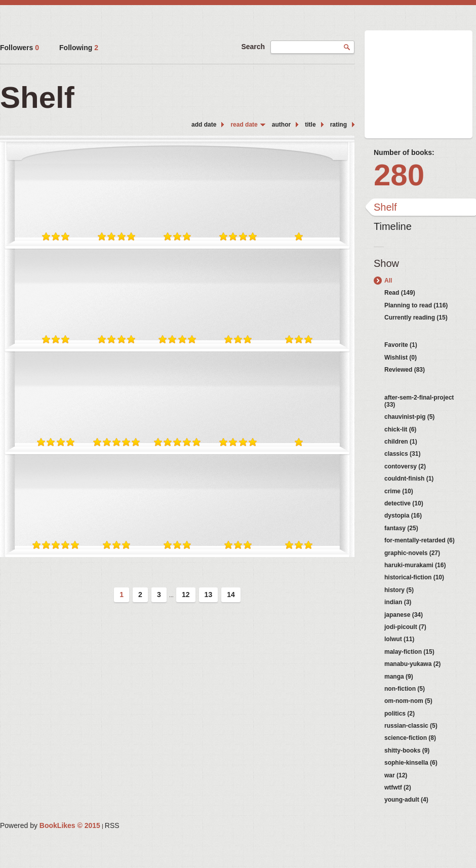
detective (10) (404, 503)
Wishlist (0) (401, 358)
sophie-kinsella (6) (411, 763)
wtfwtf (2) (398, 787)
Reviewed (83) (405, 370)
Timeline (393, 226)
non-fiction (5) (405, 689)
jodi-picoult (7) (405, 627)
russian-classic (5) (411, 726)
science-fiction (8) (410, 738)
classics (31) (402, 454)
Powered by (50, 825)
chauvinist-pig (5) (409, 417)
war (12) (396, 775)
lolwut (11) (399, 639)
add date (204, 125)
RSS (112, 825)
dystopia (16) (403, 516)
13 (209, 595)
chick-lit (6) (400, 429)
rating (339, 125)
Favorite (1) (401, 345)
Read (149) (400, 293)
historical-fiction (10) (414, 577)
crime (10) (399, 491)
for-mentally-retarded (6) (420, 540)
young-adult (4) (406, 800)
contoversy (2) (405, 466)
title (310, 125)
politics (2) (400, 714)
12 (186, 595)
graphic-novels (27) (412, 553)
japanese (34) (404, 615)
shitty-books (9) (407, 751)
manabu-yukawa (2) (412, 664)
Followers (19, 48)
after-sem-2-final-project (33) (419, 401)
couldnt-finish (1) (409, 479)
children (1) (401, 442)
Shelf (385, 207)
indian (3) (398, 602)
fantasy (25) (401, 528)
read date (244, 125)
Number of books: (404, 152)
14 (231, 595)
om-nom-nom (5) (408, 701)
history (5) (399, 590)
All (388, 281)
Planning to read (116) (416, 305)
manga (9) (399, 677)
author (281, 125)
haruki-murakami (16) (415, 565)
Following (79, 48)
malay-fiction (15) (409, 652)
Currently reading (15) (416, 318)
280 (399, 175)
